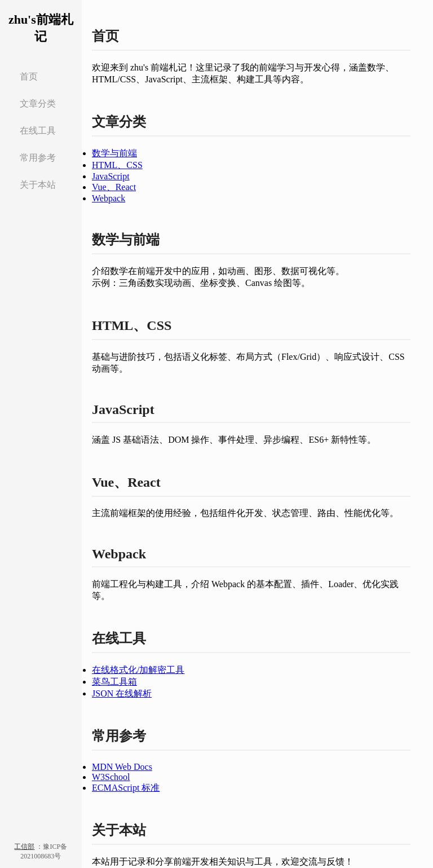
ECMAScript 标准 (126, 788)
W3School (111, 777)
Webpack (109, 198)
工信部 (24, 847)
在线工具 (38, 131)
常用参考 (38, 158)
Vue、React (114, 187)
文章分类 (38, 103)
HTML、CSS (117, 165)
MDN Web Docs (122, 767)
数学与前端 (114, 153)
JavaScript (111, 176)
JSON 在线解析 (122, 693)
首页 (29, 76)
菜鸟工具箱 (114, 682)
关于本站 (38, 185)
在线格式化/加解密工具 (138, 670)
